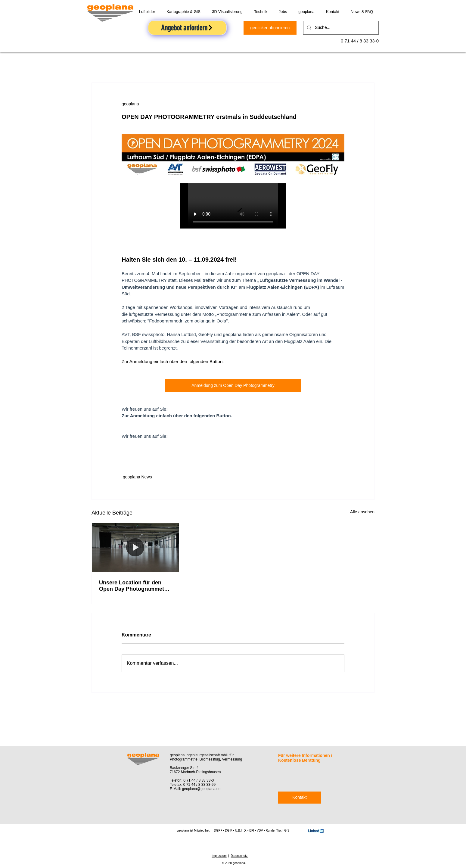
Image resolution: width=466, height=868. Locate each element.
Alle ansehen (362, 512)
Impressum (219, 856)
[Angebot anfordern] (187, 28)
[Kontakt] (300, 798)
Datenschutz (239, 856)
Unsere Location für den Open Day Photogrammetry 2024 (134, 586)
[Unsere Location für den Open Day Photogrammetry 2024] (135, 548)
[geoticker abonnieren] (270, 28)
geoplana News (137, 477)
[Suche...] (340, 28)
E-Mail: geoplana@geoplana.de (195, 789)
